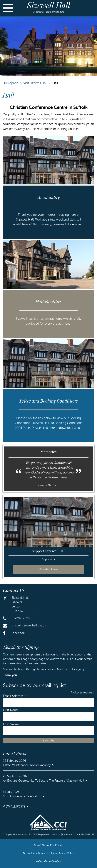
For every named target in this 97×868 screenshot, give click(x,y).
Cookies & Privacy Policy (61, 853)
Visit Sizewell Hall (35, 83)
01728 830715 (21, 618)
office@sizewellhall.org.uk (29, 626)
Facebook (18, 633)
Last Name (11, 724)
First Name (11, 710)
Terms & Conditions (34, 853)
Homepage (10, 83)
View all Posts (14, 807)
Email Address (15, 696)
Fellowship (55, 861)
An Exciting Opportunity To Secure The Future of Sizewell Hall (44, 781)
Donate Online (49, 569)
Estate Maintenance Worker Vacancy (27, 765)
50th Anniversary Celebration (22, 796)
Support (47, 559)
